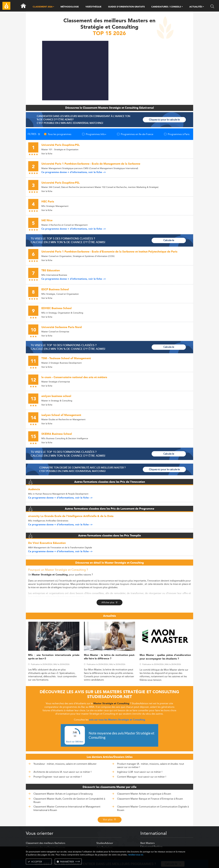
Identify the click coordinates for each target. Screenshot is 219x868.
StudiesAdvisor (105, 843)
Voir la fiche (47, 154)
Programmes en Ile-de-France (137, 134)
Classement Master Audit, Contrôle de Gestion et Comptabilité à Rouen (69, 800)
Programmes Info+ (96, 134)
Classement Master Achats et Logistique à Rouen (144, 794)
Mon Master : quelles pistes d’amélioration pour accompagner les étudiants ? (165, 657)
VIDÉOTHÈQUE (93, 7)
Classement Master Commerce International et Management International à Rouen (67, 808)
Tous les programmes (60, 134)
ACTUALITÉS (196, 7)
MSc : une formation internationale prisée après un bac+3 (54, 657)
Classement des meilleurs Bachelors (46, 843)
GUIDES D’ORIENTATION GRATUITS (126, 7)
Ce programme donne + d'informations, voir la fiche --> (74, 172)
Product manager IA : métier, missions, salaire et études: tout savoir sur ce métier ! (151, 765)
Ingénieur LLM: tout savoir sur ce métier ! (140, 772)
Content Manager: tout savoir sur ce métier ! (142, 777)
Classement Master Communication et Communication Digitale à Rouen (153, 808)
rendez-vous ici (136, 855)
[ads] (110, 99)
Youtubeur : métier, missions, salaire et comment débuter (65, 764)
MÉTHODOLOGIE (70, 7)
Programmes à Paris (179, 134)
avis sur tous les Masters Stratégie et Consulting (117, 720)
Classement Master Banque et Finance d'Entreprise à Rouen (150, 799)
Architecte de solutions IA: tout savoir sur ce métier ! (62, 772)
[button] (54, 7)
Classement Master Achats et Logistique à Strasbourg (63, 794)
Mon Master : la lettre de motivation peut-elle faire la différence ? (110, 657)
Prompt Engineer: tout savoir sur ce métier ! (58, 777)
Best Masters (148, 843)
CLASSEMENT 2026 (43, 7)
